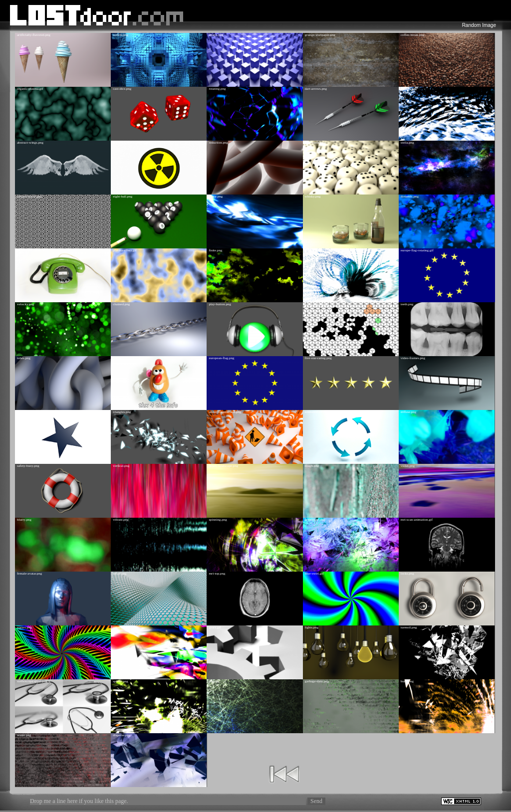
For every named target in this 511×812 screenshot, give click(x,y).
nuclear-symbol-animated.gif (133, 143)
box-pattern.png (316, 304)
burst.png (407, 681)
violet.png (408, 466)
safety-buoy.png (28, 466)
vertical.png (121, 466)
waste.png (24, 735)
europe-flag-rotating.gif (417, 250)
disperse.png (122, 735)
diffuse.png (409, 412)
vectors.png (313, 250)
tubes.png (24, 358)
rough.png (312, 466)
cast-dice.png (122, 89)
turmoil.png (409, 627)
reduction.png (218, 143)
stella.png (407, 143)
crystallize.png (315, 520)
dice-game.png (315, 143)
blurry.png (24, 520)
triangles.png (122, 412)
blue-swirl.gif (314, 574)
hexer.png (120, 574)
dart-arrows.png (316, 89)
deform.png (409, 89)
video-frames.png (413, 358)
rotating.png (217, 89)
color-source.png (125, 627)
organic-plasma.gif (30, 89)
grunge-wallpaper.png (320, 35)
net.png (214, 681)
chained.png (121, 304)
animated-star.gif (29, 412)
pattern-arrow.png (29, 197)
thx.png (118, 358)
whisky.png (313, 197)
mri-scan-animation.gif (417, 520)
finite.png (215, 250)
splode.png (121, 681)
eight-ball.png (123, 197)
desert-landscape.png (223, 466)
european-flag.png (221, 358)
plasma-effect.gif (125, 250)
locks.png (407, 574)
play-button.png (220, 304)
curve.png (216, 197)
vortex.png (24, 627)
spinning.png (218, 520)
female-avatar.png (29, 574)
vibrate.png (121, 520)
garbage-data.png (317, 681)
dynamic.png (410, 197)
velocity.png (25, 304)
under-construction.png (225, 412)
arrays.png (216, 35)
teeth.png (407, 304)
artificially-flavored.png (34, 35)
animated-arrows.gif (319, 412)
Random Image (479, 25)
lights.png (312, 627)
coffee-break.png (412, 35)
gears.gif (215, 627)
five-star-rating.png (318, 358)
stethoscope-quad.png (32, 681)
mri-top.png (217, 574)
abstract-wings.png (30, 143)
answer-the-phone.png (32, 250)
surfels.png (121, 35)
